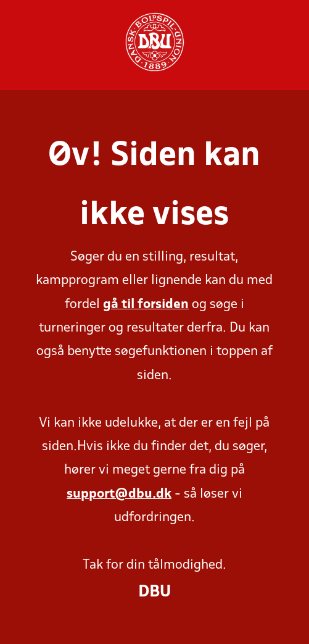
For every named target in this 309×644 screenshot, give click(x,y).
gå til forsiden (146, 305)
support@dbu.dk (119, 494)
